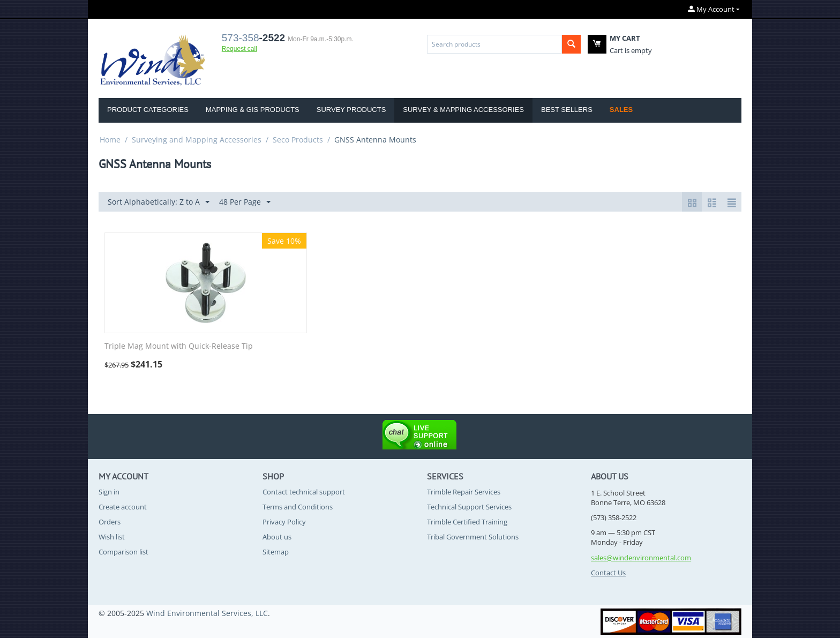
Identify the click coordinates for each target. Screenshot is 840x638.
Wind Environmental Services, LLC (207, 613)
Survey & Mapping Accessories (463, 110)
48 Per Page (245, 202)
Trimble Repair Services (464, 492)
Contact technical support (304, 492)
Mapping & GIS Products (253, 110)
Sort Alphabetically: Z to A (159, 202)
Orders (110, 522)
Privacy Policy (284, 522)
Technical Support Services (469, 507)
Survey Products (351, 110)
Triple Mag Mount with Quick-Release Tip (179, 346)
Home (110, 140)
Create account (123, 507)
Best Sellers (567, 110)
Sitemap (276, 552)
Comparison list (123, 552)
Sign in (109, 492)
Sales (621, 110)
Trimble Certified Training (467, 522)
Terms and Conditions (298, 507)
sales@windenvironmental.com (641, 558)
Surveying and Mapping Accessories (197, 140)
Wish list (112, 537)
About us (277, 537)
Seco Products (298, 140)
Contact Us (608, 573)
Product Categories (148, 110)
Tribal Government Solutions (473, 537)
